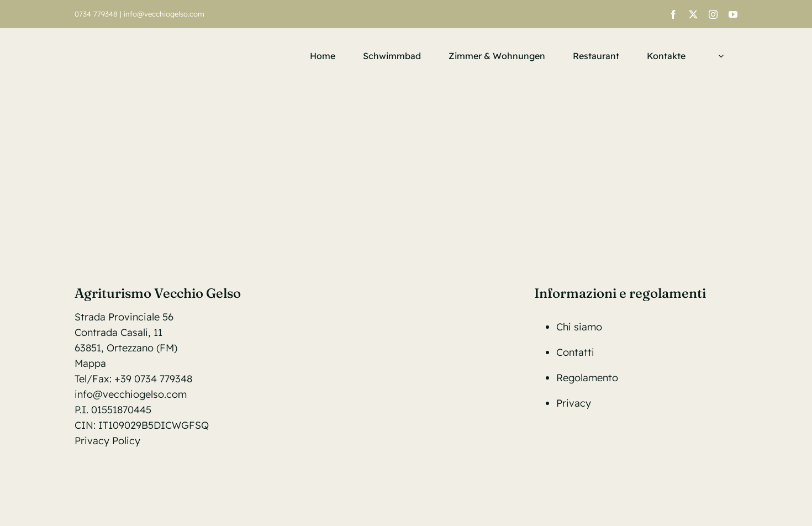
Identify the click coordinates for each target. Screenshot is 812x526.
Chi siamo (579, 327)
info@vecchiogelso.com (164, 14)
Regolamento (587, 378)
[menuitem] (718, 56)
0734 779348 (96, 14)
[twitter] (693, 14)
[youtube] (733, 14)
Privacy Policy (107, 441)
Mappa (90, 363)
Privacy (574, 403)
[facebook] (673, 14)
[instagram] (713, 14)
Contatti (575, 352)
